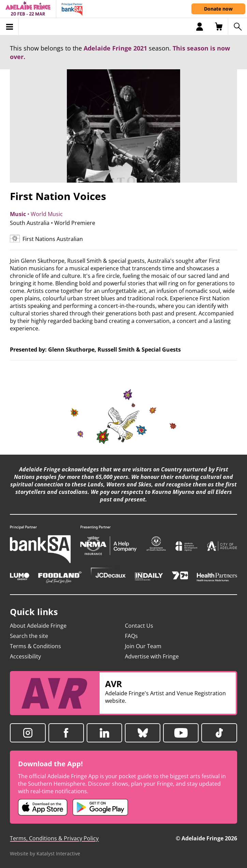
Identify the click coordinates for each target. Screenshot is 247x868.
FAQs (131, 636)
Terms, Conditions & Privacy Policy (54, 838)
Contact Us (139, 626)
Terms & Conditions (35, 646)
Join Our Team (143, 646)
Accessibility (25, 656)
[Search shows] (237, 27)
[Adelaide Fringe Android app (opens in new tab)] (100, 807)
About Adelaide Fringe (38, 626)
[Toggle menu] (9, 27)
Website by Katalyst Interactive (45, 853)
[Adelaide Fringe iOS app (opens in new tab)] (43, 807)
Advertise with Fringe (152, 656)
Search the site (29, 636)
